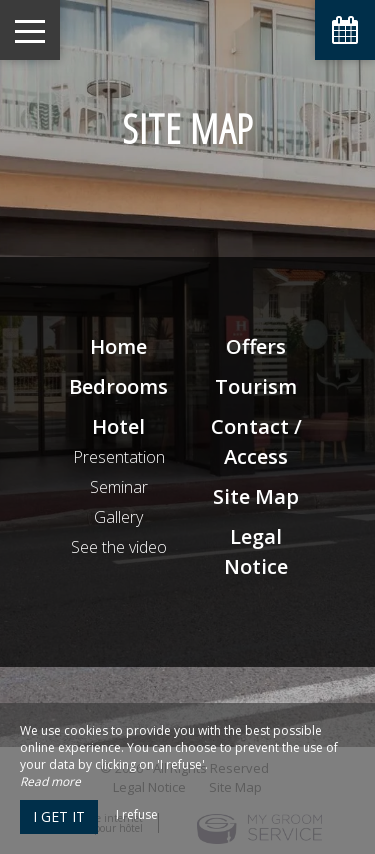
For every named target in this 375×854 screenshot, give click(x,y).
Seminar (119, 487)
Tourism (256, 386)
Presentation (119, 457)
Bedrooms (118, 386)
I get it (59, 816)
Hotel (118, 426)
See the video (119, 547)
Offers (256, 346)
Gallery (118, 517)
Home (118, 346)
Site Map (256, 496)
